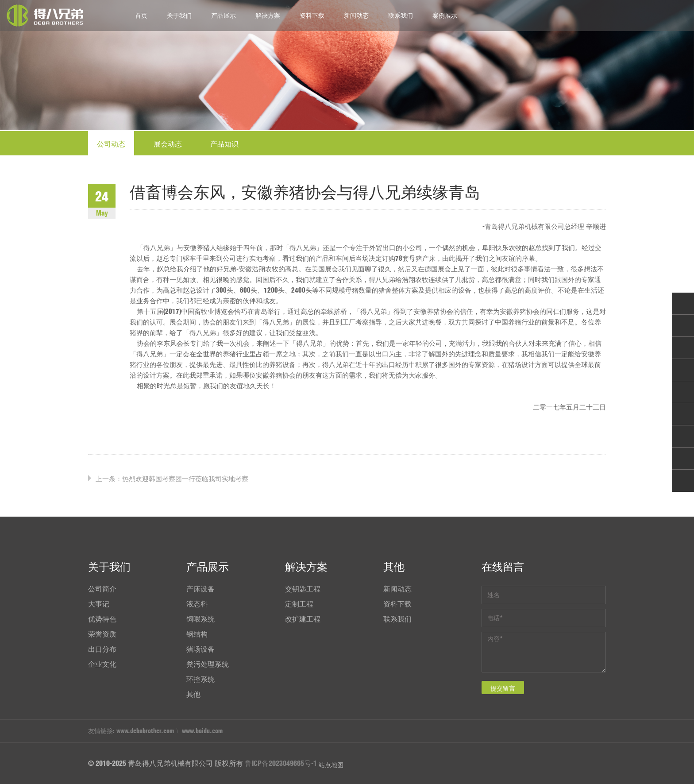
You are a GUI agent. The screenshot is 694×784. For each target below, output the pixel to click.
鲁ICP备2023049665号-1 (281, 763)
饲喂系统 (200, 619)
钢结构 (197, 634)
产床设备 (200, 589)
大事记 (99, 604)
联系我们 (401, 15)
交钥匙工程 (303, 589)
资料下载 (312, 15)
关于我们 (179, 15)
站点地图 (331, 765)
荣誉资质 (102, 634)
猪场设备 (200, 649)
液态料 (197, 604)
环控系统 (200, 679)
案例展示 (445, 15)
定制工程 (299, 604)
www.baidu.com (202, 731)
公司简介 (102, 589)
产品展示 (224, 15)
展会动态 (168, 144)
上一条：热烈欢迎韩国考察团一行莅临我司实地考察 (172, 479)
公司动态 (111, 144)
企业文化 (102, 664)
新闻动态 (356, 15)
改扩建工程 (303, 619)
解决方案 (268, 15)
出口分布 (102, 649)
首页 (141, 15)
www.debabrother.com (145, 731)
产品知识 (224, 144)
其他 (193, 694)
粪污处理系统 (208, 664)
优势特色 (102, 619)
